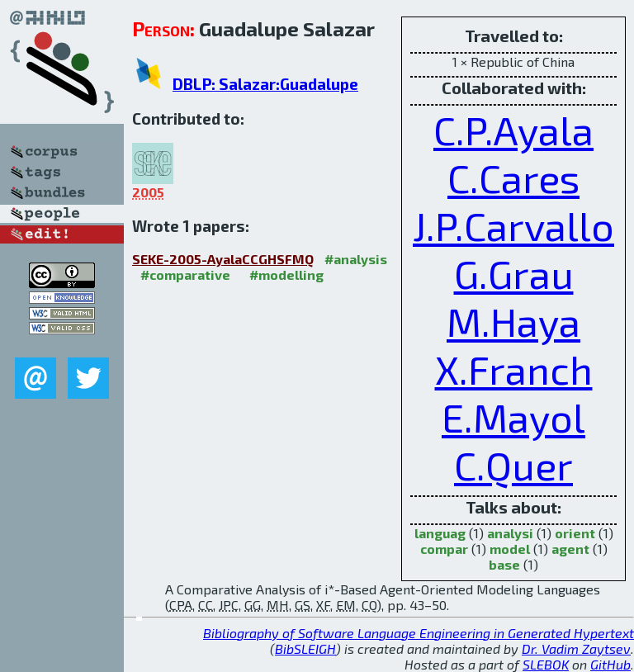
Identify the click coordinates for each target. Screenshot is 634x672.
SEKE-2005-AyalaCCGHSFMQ (223, 259)
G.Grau (514, 273)
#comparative (185, 274)
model (510, 549)
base (504, 564)
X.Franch (514, 369)
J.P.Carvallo (513, 225)
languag (440, 533)
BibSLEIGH (305, 648)
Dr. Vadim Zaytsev (576, 648)
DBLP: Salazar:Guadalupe (265, 84)
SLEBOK (546, 664)
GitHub (610, 664)
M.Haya (513, 321)
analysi (510, 533)
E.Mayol (513, 417)
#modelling (286, 274)
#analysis (356, 259)
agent (570, 549)
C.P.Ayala (513, 130)
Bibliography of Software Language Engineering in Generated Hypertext (419, 633)
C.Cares (513, 177)
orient (575, 533)
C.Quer (513, 465)
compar (444, 549)
